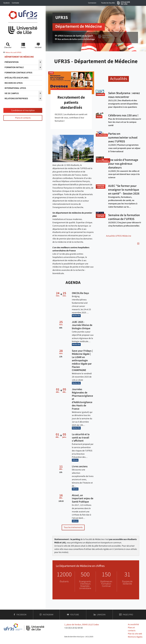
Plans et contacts (23, 118)
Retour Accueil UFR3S (13, 52)
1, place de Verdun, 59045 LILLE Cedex (82, 625)
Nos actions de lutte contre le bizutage (75, 39)
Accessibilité (133, 624)
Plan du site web (135, 634)
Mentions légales (135, 637)
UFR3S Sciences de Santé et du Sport (74, 36)
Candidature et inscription (23, 110)
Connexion (92, 3)
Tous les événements (73, 527)
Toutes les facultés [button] (108, 3)
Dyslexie (6, 3)
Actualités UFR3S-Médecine (119, 236)
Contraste (15, 3)
